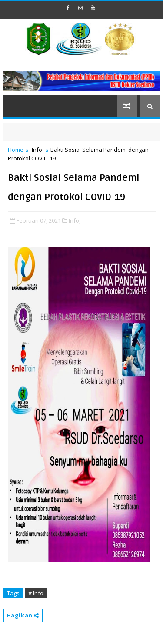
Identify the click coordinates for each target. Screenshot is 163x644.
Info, (75, 220)
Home (16, 150)
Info (37, 150)
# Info (36, 593)
